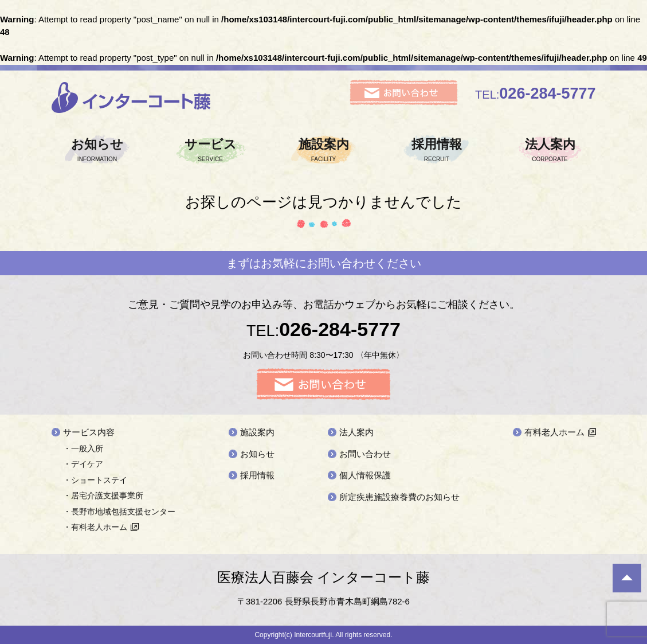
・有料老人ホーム (95, 527)
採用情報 (437, 150)
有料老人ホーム (554, 432)
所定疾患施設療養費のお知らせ (399, 497)
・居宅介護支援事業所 (103, 495)
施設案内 (324, 150)
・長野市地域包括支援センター (119, 512)
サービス (210, 150)
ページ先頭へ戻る (627, 578)
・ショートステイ (95, 480)
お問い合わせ (365, 454)
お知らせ (97, 150)
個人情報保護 (365, 475)
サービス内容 (89, 432)
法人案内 (550, 150)
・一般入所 (83, 448)
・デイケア (83, 464)
